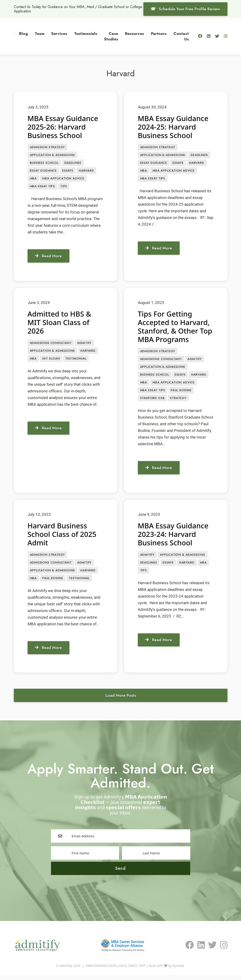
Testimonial (76, 361)
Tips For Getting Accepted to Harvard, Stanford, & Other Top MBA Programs (175, 328)
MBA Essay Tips (42, 188)
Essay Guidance (43, 171)
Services (59, 34)
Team (40, 34)
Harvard (86, 171)
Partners (159, 34)
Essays (68, 171)
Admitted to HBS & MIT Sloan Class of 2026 (60, 324)
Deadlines (73, 163)
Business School (44, 163)
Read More (49, 257)
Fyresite (178, 970)
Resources (135, 34)
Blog (23, 34)
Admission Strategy (47, 147)
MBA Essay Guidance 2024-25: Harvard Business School (174, 127)
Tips (64, 188)
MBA (33, 180)
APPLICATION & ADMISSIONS (52, 155)
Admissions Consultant (51, 344)
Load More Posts (120, 700)
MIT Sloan (51, 361)
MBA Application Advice (63, 180)
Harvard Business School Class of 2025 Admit (63, 537)
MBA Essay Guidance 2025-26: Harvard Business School (64, 127)
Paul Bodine (181, 393)
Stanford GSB (152, 401)
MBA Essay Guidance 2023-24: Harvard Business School (174, 537)
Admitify (84, 344)
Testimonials (86, 34)
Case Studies (111, 36)
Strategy (178, 401)
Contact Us (181, 36)
